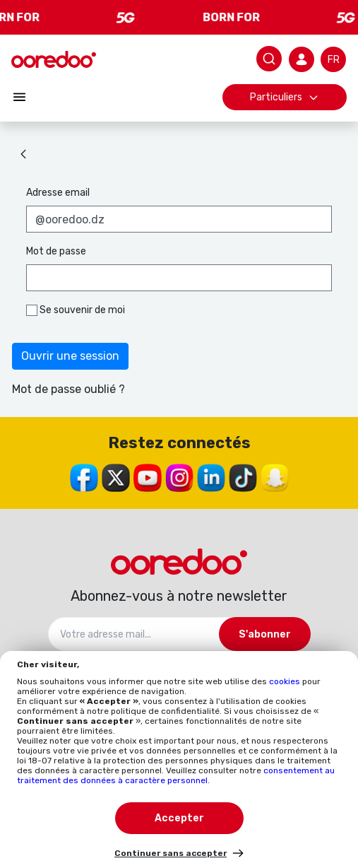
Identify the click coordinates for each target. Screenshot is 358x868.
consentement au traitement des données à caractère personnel (176, 775)
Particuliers (285, 97)
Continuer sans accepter (171, 853)
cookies (286, 681)
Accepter (179, 818)
